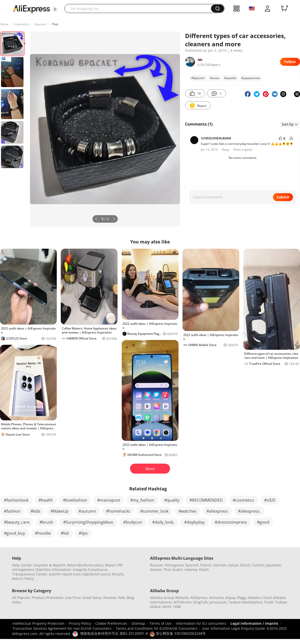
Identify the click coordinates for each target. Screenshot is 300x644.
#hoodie (43, 533)
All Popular (21, 598)
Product (38, 598)
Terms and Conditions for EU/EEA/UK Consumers (157, 628)
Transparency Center (30, 574)
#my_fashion (142, 500)
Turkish (258, 565)
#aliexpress (217, 511)
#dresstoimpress (231, 522)
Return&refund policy (85, 565)
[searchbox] (140, 9)
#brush (46, 522)
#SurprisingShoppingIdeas (88, 522)
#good (263, 522)
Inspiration (22, 24)
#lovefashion (75, 500)
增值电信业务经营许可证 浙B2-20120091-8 (114, 633)
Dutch (245, 565)
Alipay (230, 598)
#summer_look (154, 511)
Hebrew (191, 570)
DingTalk (200, 602)
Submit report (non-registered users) (80, 574)
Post (55, 24)
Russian (157, 565)
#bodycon (133, 522)
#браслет (198, 78)
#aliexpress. (249, 511)
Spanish (192, 565)
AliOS (167, 607)
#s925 (270, 500)
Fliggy (242, 598)
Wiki (122, 598)
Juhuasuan (218, 602)
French (206, 565)
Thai (167, 570)
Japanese (273, 565)
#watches (187, 511)
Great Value (92, 598)
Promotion (55, 598)
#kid (65, 533)
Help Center (22, 565)
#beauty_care (17, 522)
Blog (130, 598)
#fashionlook (16, 500)
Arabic (178, 570)
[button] (55, 9)
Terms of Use (160, 623)
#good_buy (14, 533)
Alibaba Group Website (169, 598)
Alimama (216, 598)
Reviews (110, 598)
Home (4, 24)
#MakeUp (59, 511)
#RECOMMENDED (206, 500)
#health (46, 500)
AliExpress (199, 598)
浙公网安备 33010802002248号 (178, 633)
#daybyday (194, 522)
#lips (83, 533)
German (220, 565)
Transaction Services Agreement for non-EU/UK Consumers (62, 628)
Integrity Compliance (90, 570)
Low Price (73, 598)
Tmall (269, 602)
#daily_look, (163, 522)
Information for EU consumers (201, 623)
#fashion (12, 511)
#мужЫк (230, 78)
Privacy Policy (80, 623)
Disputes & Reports (50, 565)
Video (17, 602)
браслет (41, 24)
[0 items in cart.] (284, 9)
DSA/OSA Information (53, 570)
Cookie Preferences (111, 623)
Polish (204, 570)
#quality (172, 500)
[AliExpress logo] (31, 9)
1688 (177, 607)
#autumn (87, 511)
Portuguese (174, 565)
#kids (35, 511)
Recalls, (118, 574)
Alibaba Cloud (260, 598)
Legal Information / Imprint (254, 623)
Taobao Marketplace (245, 602)
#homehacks (118, 511)
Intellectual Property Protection (38, 623)
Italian (233, 565)
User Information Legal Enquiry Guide (233, 628)
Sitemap (138, 623)
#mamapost (109, 500)
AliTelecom (182, 602)
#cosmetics (243, 500)
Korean (156, 570)
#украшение (251, 78)
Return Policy (23, 579)
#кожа (215, 78)
